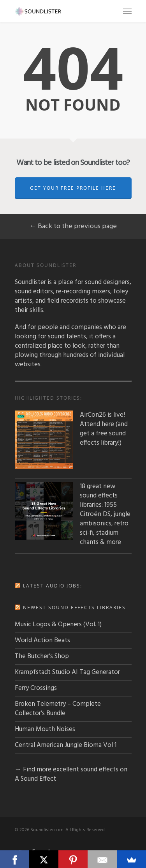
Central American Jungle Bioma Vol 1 (66, 745)
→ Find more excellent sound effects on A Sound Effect (71, 774)
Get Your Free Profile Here (73, 188)
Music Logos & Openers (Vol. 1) (58, 625)
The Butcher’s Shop (42, 656)
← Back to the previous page (73, 226)
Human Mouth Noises (45, 729)
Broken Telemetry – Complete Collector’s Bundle (58, 709)
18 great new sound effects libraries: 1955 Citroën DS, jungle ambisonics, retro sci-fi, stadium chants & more (73, 515)
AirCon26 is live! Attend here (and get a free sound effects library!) (71, 429)
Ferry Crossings (36, 688)
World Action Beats (42, 640)
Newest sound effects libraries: (75, 607)
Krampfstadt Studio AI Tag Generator (67, 672)
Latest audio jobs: (53, 586)
